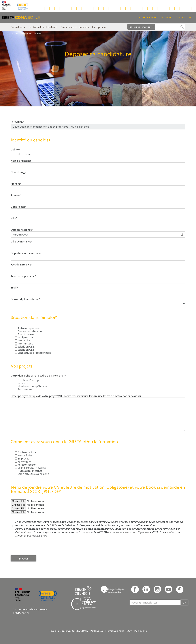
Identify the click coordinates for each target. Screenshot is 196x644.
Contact (181, 17)
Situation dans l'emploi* (34, 317)
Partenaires (97, 631)
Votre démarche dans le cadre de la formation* (38, 376)
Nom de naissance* (22, 161)
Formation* (17, 122)
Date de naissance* (22, 230)
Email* (14, 287)
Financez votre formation (75, 27)
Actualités (166, 17)
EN (190, 17)
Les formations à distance (43, 27)
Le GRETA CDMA (147, 17)
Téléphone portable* (23, 276)
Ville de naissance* (21, 241)
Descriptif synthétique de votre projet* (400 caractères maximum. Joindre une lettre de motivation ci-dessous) (76, 396)
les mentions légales (134, 532)
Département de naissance (26, 253)
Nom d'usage (18, 172)
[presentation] (34, 547)
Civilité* (15, 149)
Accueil (15, 33)
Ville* (14, 218)
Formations (17, 27)
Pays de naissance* (21, 264)
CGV (129, 631)
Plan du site (141, 631)
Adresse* (16, 195)
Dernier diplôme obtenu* (26, 299)
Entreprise (98, 27)
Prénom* (16, 184)
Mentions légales (115, 631)
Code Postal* (18, 207)
